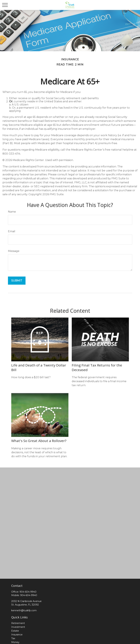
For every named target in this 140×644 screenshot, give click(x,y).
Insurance (17, 635)
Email (12, 231)
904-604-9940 (28, 592)
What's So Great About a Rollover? (39, 441)
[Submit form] (17, 281)
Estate (15, 631)
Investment (18, 627)
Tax (13, 638)
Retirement (18, 623)
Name (12, 212)
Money (15, 642)
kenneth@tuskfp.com (24, 610)
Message (14, 251)
